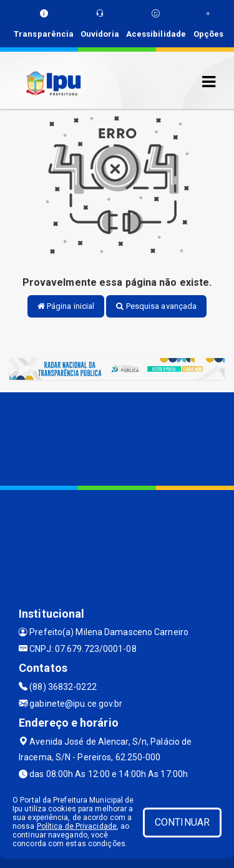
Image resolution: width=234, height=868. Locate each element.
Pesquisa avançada (156, 306)
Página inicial (66, 306)
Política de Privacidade (77, 826)
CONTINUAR (182, 822)
